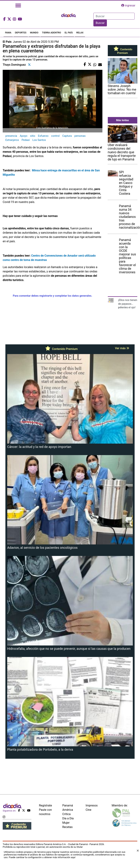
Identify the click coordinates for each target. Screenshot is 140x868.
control (55, 136)
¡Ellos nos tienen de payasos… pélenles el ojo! (128, 304)
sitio (33, 136)
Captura (67, 136)
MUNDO (34, 33)
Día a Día (68, 818)
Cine (89, 810)
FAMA (8, 33)
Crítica (66, 814)
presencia (11, 136)
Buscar (100, 23)
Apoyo (24, 136)
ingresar (128, 5)
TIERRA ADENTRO (51, 33)
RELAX (80, 33)
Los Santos (39, 140)
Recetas (67, 827)
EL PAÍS (69, 33)
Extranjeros (12, 140)
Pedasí (26, 140)
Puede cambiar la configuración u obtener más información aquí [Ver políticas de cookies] (42, 857)
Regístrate (46, 805)
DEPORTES (21, 33)
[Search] (114, 16)
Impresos (92, 805)
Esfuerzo (43, 136)
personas (80, 136)
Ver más (122, 348)
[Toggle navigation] (18, 5)
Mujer (66, 823)
